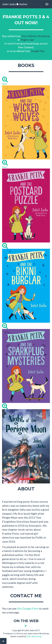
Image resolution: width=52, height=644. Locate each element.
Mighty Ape (27, 40)
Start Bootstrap (34, 636)
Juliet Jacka (15, 4)
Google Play (38, 51)
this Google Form (28, 608)
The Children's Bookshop (35, 36)
